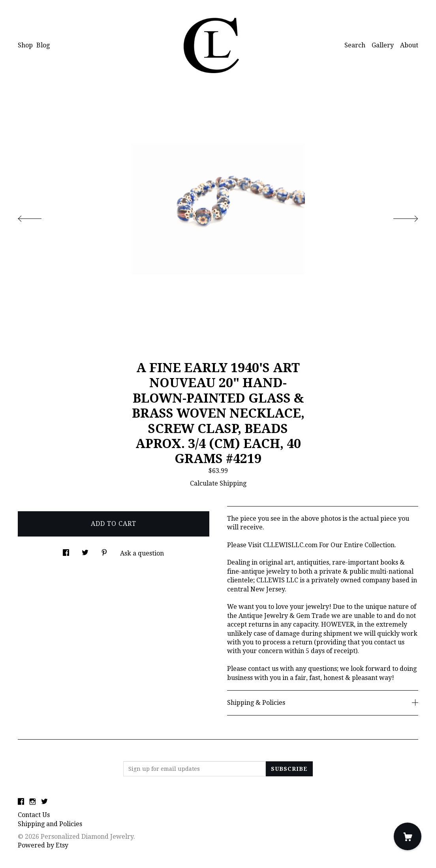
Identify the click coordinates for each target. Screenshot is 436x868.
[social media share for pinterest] (104, 551)
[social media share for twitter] (85, 551)
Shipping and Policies (50, 824)
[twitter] (44, 802)
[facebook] (21, 802)
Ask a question (142, 553)
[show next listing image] (398, 217)
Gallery (383, 45)
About (409, 45)
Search (355, 45)
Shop (25, 45)
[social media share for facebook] (66, 551)
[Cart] (408, 836)
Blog (43, 45)
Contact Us (34, 815)
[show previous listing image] (38, 217)
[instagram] (33, 802)
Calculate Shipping (218, 483)
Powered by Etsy (43, 845)
